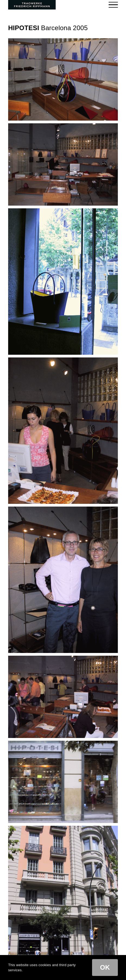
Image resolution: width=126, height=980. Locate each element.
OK (105, 967)
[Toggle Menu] (113, 5)
